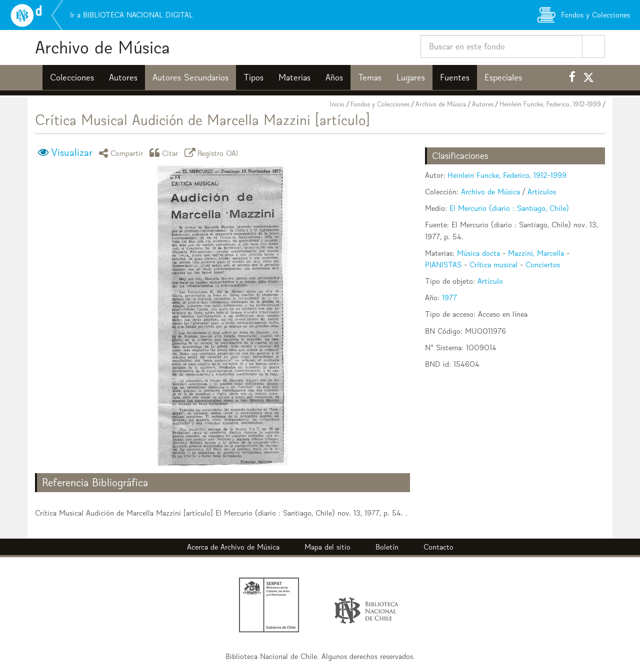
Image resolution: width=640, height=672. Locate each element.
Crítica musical (493, 265)
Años (334, 77)
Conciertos (543, 265)
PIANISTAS (443, 265)
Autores (123, 77)
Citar (165, 153)
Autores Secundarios (190, 77)
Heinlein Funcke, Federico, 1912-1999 (550, 104)
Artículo (490, 281)
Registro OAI (213, 153)
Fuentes (455, 77)
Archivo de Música (102, 47)
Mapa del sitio (327, 547)
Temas (370, 77)
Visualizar (72, 152)
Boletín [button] (387, 547)
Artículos (542, 192)
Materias (294, 77)
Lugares (411, 77)
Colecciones (72, 77)
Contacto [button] (438, 547)
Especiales (503, 77)
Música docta (478, 253)
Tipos (253, 77)
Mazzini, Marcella (536, 253)
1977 (449, 298)
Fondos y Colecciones (380, 104)
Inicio (337, 104)
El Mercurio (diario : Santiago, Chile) (509, 208)
